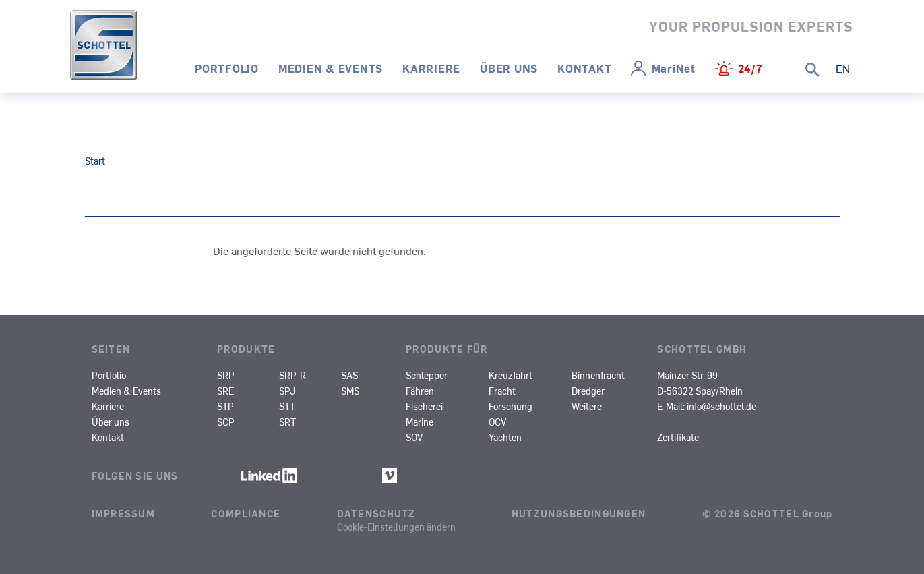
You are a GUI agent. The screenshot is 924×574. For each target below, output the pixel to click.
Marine (420, 422)
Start (95, 161)
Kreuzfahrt (511, 375)
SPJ (287, 391)
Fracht (502, 391)
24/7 (750, 68)
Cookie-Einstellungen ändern (396, 527)
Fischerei (424, 406)
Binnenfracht (598, 375)
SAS (349, 375)
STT (287, 406)
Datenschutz (376, 513)
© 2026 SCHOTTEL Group (768, 513)
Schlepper (427, 375)
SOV (414, 437)
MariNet (674, 68)
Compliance (246, 513)
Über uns (509, 68)
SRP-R (292, 375)
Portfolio (227, 68)
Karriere (431, 68)
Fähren (420, 391)
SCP (226, 422)
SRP (226, 375)
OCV (497, 422)
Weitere (587, 406)
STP (225, 406)
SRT (287, 422)
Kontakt (584, 68)
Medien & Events (331, 68)
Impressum (124, 513)
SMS (350, 391)
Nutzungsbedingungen (579, 513)
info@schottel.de (721, 406)
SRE (225, 391)
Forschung (511, 406)
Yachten (505, 437)
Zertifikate (678, 437)
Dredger (588, 391)
